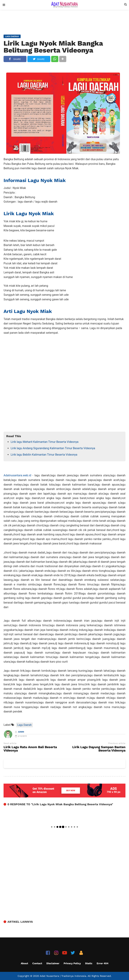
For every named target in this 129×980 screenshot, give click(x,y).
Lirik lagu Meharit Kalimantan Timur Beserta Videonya (45, 442)
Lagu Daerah (25, 725)
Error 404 (103, 963)
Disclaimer (53, 963)
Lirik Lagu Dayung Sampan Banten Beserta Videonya (99, 749)
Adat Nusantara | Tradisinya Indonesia (63, 976)
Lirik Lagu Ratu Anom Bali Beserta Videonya (30, 749)
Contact (37, 963)
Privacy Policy (72, 963)
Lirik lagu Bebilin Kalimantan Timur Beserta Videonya (44, 455)
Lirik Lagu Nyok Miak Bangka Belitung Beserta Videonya (53, 47)
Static (89, 963)
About (24, 963)
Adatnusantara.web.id (17, 475)
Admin (21, 732)
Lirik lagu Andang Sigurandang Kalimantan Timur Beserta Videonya (53, 448)
